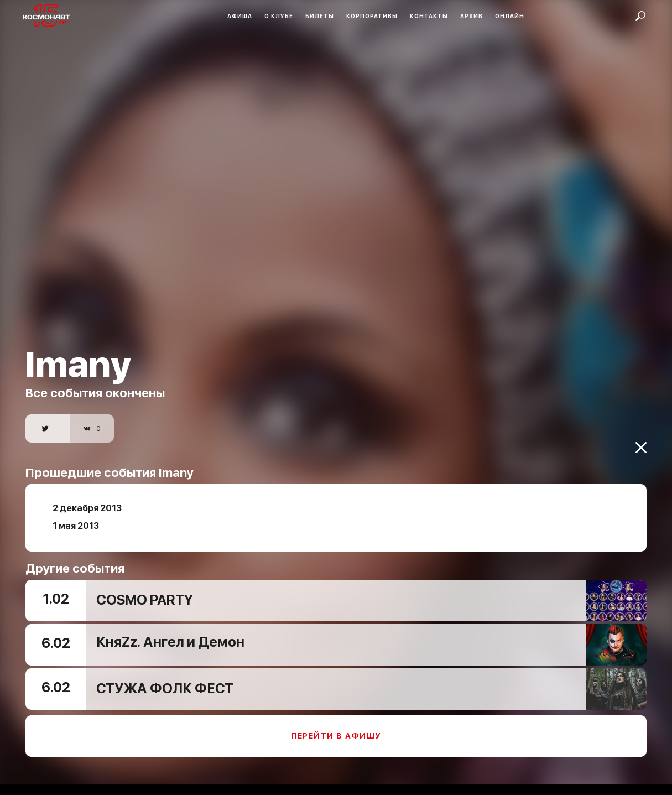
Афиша (240, 16)
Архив (472, 16)
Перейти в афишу (336, 728)
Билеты (320, 16)
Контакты (429, 16)
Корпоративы (372, 16)
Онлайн (510, 16)
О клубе (279, 16)
